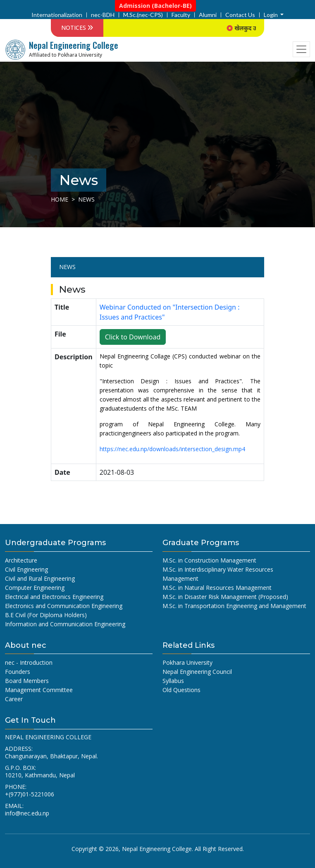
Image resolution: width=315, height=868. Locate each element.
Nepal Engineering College (157, 849)
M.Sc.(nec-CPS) (143, 15)
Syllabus (173, 681)
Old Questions (181, 690)
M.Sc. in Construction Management (209, 560)
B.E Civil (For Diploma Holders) (46, 615)
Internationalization (57, 15)
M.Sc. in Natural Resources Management (217, 588)
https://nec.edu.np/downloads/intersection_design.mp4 (172, 449)
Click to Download (133, 337)
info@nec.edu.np (27, 813)
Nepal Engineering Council (197, 672)
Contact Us (240, 15)
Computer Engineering (35, 588)
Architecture (21, 560)
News (67, 267)
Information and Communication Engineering (65, 624)
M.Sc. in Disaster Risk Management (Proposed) (225, 597)
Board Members (27, 681)
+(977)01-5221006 (30, 794)
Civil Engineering (26, 569)
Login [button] (271, 15)
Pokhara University (187, 662)
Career (14, 699)
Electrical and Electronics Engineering (54, 597)
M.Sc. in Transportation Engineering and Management (234, 606)
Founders (18, 672)
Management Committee (39, 690)
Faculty (181, 15)
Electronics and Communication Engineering (64, 606)
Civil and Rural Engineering (40, 578)
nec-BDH (103, 15)
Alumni (208, 15)
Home (60, 199)
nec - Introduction (29, 662)
